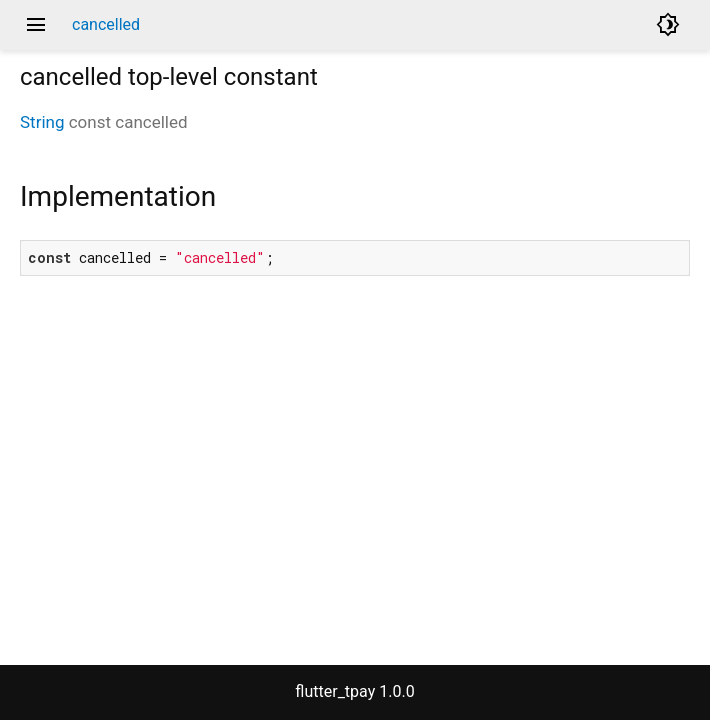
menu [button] (36, 25)
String (42, 122)
